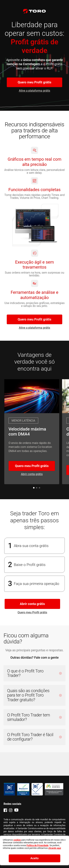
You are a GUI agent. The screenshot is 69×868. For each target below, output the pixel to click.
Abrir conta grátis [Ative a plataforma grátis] (32, 474)
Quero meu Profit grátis (35, 82)
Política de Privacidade (37, 845)
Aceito (34, 858)
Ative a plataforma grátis (34, 91)
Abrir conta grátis (32, 604)
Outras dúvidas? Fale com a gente (34, 657)
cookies (17, 840)
